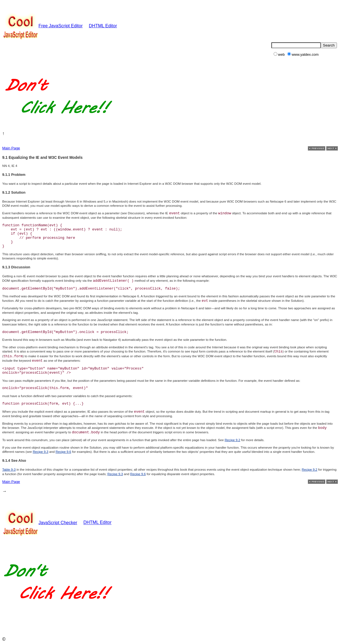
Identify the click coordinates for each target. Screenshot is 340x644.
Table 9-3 (9, 469)
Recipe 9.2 (232, 440)
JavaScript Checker (40, 523)
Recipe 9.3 (40, 452)
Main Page (11, 148)
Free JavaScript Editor (42, 26)
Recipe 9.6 (63, 452)
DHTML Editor (103, 26)
